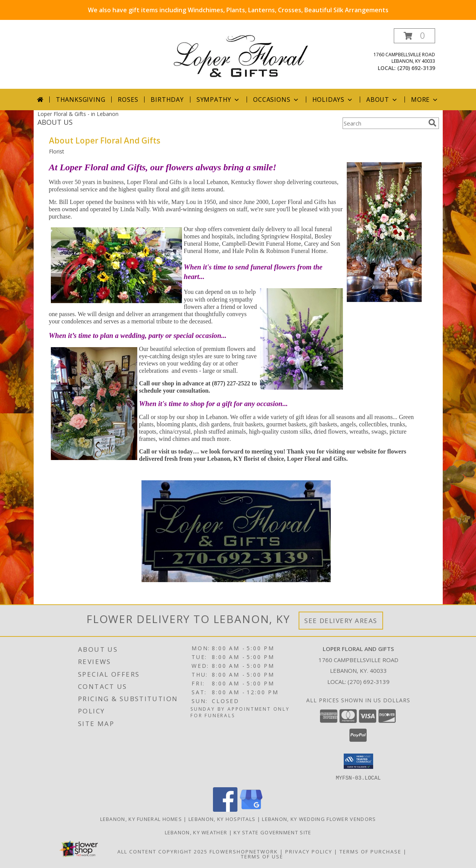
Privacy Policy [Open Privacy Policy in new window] (309, 851)
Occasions (276, 100)
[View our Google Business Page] (251, 809)
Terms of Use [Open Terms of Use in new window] (262, 856)
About (382, 100)
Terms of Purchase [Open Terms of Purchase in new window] (370, 851)
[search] (432, 123)
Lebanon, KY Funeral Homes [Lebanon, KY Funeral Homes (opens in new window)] (141, 819)
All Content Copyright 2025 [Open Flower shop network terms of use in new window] (162, 851)
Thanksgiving (81, 100)
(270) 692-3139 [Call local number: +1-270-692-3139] (416, 68)
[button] (414, 36)
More (425, 100)
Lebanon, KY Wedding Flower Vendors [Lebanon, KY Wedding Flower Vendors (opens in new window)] (319, 819)
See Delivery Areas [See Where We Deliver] (341, 621)
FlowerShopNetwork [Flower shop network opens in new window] (244, 851)
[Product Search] (384, 123)
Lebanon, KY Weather (196, 832)
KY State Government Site (272, 832)
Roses (128, 100)
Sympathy (219, 100)
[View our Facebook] (225, 809)
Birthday (167, 100)
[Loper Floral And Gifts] (241, 55)
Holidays (333, 100)
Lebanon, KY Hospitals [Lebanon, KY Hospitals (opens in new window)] (222, 819)
